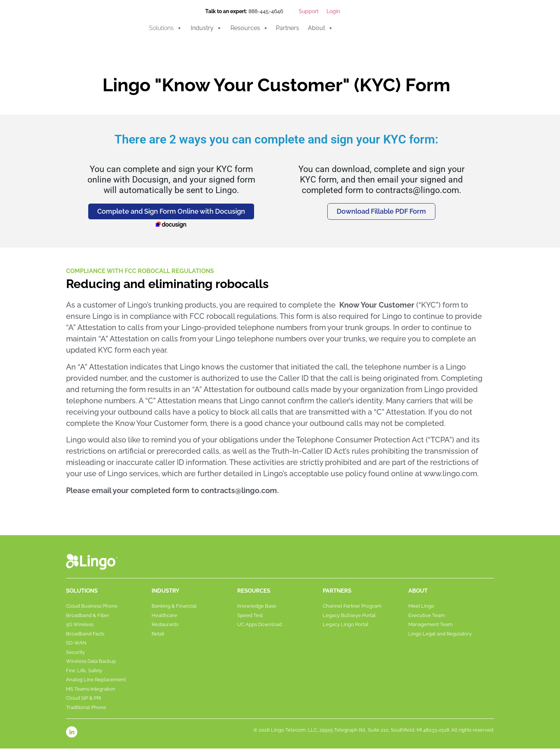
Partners (288, 28)
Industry (206, 28)
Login (333, 11)
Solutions (166, 28)
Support (309, 11)
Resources (249, 28)
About (321, 28)
